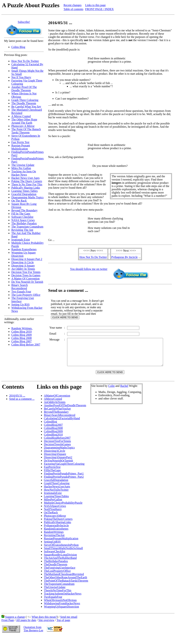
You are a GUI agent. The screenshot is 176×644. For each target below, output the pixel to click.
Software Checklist (22, 217)
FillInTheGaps (52, 478)
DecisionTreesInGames (57, 452)
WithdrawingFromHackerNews (62, 611)
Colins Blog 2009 (22, 335)
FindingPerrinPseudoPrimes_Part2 (64, 485)
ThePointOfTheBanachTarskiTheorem (66, 589)
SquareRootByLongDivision (60, 563)
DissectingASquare (55, 462)
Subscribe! (24, 22)
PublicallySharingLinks (57, 530)
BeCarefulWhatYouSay (57, 417)
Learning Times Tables (24, 191)
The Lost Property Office (26, 295)
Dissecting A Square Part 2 (27, 259)
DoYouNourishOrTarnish (58, 469)
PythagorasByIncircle (56, 534)
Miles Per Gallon (21, 168)
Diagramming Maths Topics (27, 197)
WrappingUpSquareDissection (61, 615)
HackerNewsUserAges (57, 495)
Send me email (69, 625)
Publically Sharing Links (26, 188)
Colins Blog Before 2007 (26, 345)
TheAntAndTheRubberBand (60, 566)
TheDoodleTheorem (56, 572)
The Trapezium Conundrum (27, 227)
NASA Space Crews (23, 220)
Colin (111, 394)
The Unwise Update (23, 165)
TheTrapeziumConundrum (59, 592)
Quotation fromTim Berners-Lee (33, 637)
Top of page (63, 628)
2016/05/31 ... (17, 404)
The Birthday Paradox (24, 223)
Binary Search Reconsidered (20, 287)
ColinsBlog (50, 430)
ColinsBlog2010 (53, 443)
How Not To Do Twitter (25, 61)
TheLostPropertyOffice (57, 579)
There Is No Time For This (27, 184)
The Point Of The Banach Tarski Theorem (26, 131)
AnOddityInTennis (55, 410)
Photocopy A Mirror (23, 126)
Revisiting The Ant (22, 230)
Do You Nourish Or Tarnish (27, 282)
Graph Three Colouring (25, 100)
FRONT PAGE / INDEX (99, 9)
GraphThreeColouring (57, 491)
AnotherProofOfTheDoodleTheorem (65, 413)
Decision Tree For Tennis (26, 272)
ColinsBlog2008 (53, 436)
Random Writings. (22, 328)
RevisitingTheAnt (54, 543)
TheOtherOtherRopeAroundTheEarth (66, 585)
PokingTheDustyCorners (58, 527)
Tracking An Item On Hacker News (24, 173)
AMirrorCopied (53, 407)
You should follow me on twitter (89, 269)
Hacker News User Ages (25, 178)
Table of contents (73, 9)
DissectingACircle (55, 459)
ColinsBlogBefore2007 (57, 446)
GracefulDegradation (56, 488)
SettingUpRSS (52, 550)
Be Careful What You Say (26, 106)
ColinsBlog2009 (53, 439)
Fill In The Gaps (21, 214)
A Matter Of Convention (25, 279)
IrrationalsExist (53, 501)
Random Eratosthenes (24, 249)
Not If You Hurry (21, 77)
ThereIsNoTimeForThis (58, 598)
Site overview (46, 628)
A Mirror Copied (21, 116)
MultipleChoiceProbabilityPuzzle (63, 511)
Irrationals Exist (21, 240)
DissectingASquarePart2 (58, 465)
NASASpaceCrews (55, 514)
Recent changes (73, 5)
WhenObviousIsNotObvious (60, 608)
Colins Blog (18, 47)
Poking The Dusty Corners (27, 181)
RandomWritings (54, 540)
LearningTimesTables (56, 504)
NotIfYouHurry (53, 517)
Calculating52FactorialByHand (62, 426)
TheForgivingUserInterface (60, 576)
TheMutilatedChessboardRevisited (64, 582)
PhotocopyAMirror (55, 524)
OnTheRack (51, 521)
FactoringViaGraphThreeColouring (64, 472)
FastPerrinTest (52, 475)
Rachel (124, 394)
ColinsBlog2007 (53, 433)
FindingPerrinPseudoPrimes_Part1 (64, 482)
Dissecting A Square (23, 266)
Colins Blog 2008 (22, 338)
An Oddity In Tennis (23, 269)
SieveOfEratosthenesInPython (61, 553)
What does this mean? (44, 625)
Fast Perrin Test (20, 142)
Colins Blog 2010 (22, 332)
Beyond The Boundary (24, 210)
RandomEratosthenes (56, 537)
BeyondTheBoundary (56, 420)
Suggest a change (15, 625)
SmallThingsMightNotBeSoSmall (63, 556)
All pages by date (26, 628)
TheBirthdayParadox (56, 569)
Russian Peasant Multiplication (21, 147)
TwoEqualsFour (53, 605)
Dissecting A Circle (22, 262)
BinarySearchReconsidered (60, 423)
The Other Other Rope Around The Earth (24, 121)
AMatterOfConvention (57, 404)
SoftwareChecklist (55, 560)
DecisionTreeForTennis (57, 449)
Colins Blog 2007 (22, 341)
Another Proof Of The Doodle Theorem (24, 89)
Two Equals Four (21, 292)
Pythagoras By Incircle (125, 257)
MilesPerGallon (53, 508)
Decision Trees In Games (26, 275)
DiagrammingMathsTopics (59, 456)
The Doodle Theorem (24, 103)
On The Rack (19, 201)
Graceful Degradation (24, 194)
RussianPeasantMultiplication (61, 547)
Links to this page (95, 5)
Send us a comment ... (22, 407)
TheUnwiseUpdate (55, 595)
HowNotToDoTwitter (56, 498)
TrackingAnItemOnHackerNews (63, 602)
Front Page (8, 628)
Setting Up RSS (20, 305)
